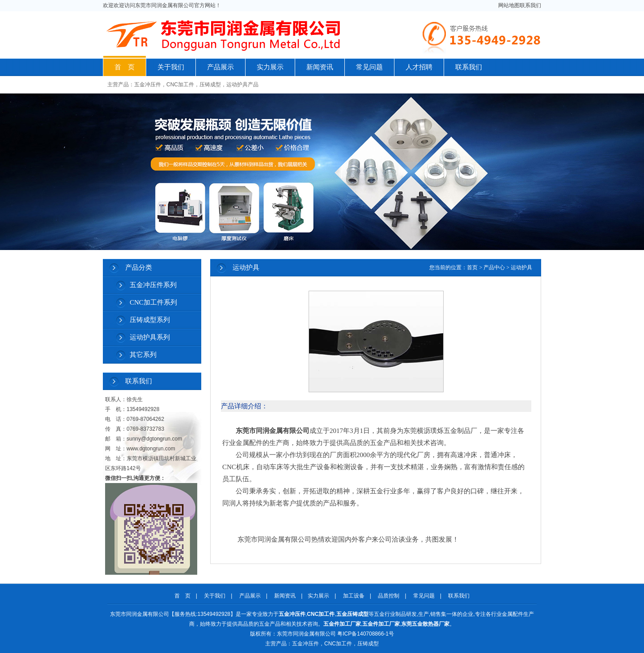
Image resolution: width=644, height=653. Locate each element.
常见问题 (369, 67)
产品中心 (494, 267)
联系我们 (530, 5)
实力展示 (270, 67)
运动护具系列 (150, 337)
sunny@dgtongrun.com (154, 439)
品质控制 (389, 596)
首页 (472, 267)
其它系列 (143, 355)
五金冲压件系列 (153, 285)
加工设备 (354, 596)
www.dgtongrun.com (151, 449)
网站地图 (509, 5)
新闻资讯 (320, 67)
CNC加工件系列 (153, 302)
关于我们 (171, 67)
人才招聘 (419, 67)
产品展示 (220, 67)
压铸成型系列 (150, 320)
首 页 (125, 67)
